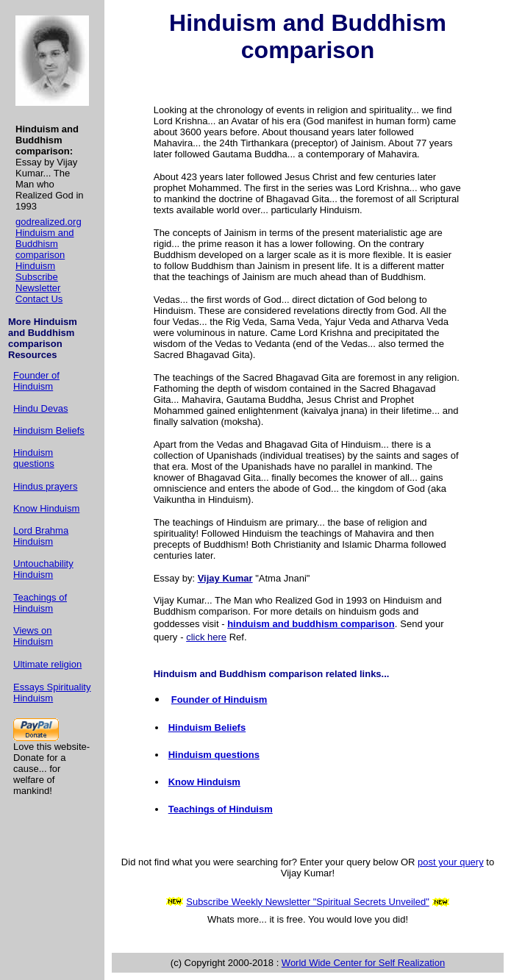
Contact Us (39, 299)
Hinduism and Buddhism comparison (45, 244)
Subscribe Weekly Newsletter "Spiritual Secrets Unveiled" (308, 902)
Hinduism (35, 266)
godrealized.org (49, 222)
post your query (451, 862)
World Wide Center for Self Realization (363, 963)
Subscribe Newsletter (38, 282)
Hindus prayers (45, 486)
